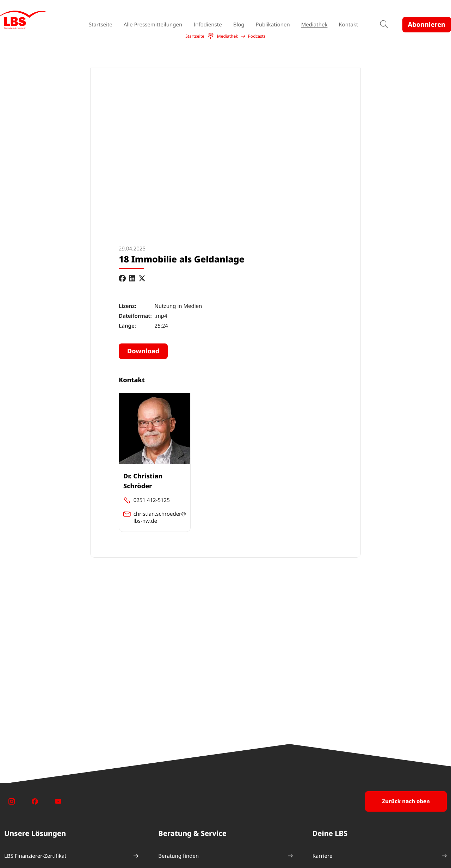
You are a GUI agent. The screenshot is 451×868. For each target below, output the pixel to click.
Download (143, 351)
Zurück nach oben (406, 801)
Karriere (323, 856)
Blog (239, 25)
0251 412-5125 (152, 500)
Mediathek (314, 25)
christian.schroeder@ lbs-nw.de (160, 517)
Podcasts (257, 36)
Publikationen (273, 25)
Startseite (101, 25)
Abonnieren (427, 25)
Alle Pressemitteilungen (153, 25)
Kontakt (348, 25)
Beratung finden (178, 856)
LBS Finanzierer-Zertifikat (35, 856)
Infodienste (208, 25)
